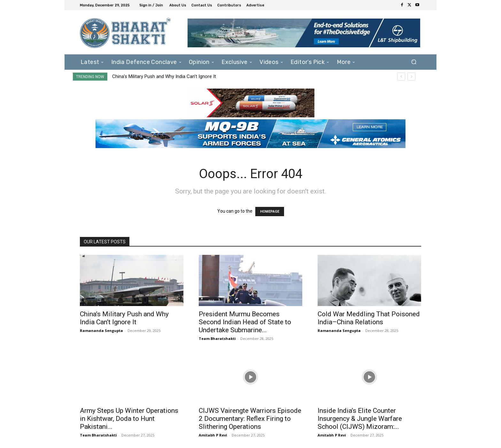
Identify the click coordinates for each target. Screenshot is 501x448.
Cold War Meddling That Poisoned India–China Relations (369, 318)
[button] (414, 62)
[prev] (401, 77)
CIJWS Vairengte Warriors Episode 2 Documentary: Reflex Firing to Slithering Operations (250, 419)
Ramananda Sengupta (101, 330)
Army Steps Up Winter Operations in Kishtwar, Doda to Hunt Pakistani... (129, 419)
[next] (411, 77)
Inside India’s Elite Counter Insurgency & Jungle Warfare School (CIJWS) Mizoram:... (360, 419)
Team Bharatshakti (217, 338)
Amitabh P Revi (213, 435)
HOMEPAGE (270, 212)
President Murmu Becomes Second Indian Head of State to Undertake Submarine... (245, 322)
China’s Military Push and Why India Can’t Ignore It (164, 76)
